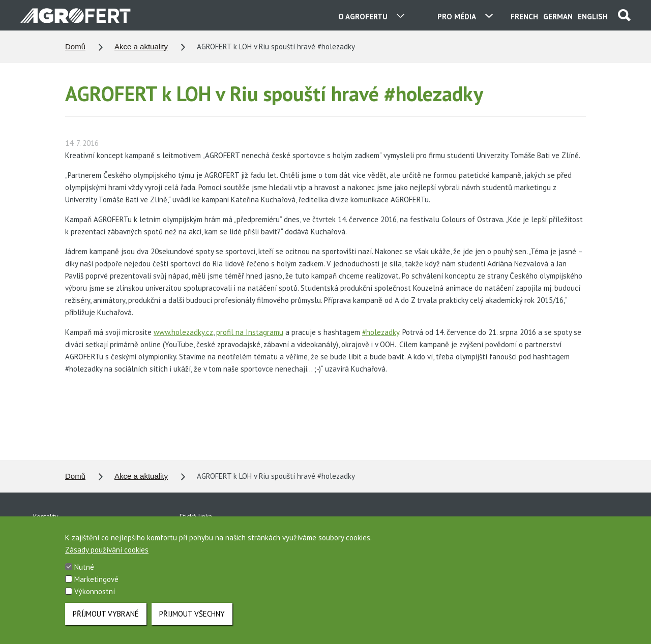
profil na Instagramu (250, 332)
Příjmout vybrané (106, 617)
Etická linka (196, 516)
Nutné (84, 571)
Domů (75, 47)
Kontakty (46, 516)
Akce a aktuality (141, 47)
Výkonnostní (95, 595)
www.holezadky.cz (183, 332)
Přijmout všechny (192, 617)
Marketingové (96, 583)
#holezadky (381, 332)
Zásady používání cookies (107, 553)
